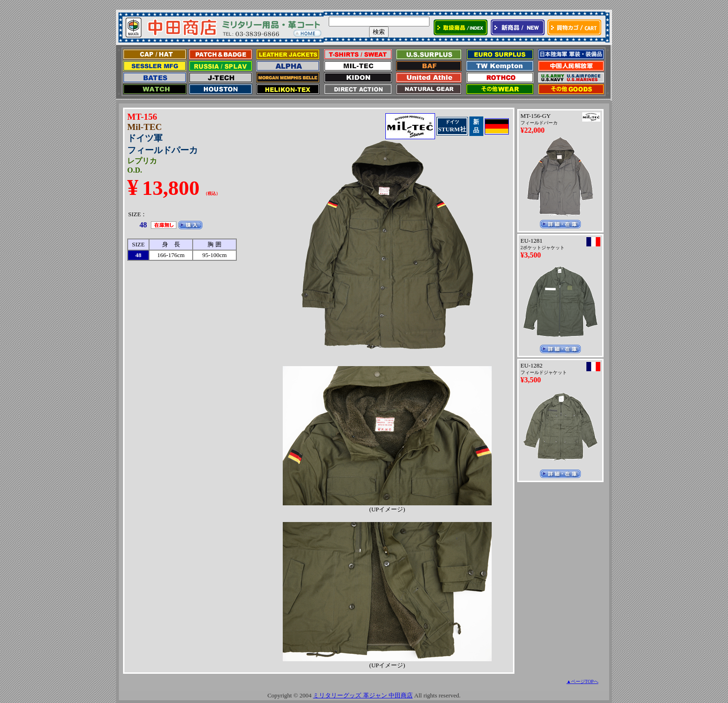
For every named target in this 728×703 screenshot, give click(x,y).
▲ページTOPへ (582, 681)
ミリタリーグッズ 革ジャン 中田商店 (363, 695)
